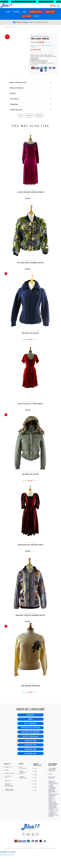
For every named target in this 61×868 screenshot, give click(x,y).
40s (35, 775)
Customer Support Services (53, 770)
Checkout (10, 855)
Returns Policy (52, 778)
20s (35, 768)
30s (35, 771)
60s (35, 781)
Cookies (8, 781)
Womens (39, 115)
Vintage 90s (30, 753)
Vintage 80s (30, 749)
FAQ (50, 774)
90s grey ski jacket (30, 474)
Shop (8, 12)
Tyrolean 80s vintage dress (30, 545)
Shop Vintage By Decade (30, 27)
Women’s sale (36, 12)
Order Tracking (23, 777)
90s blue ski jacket (31, 333)
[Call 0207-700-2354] (58, 6)
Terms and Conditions (9, 790)
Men (24, 12)
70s (20, 115)
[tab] (30, 82)
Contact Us (8, 777)
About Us (9, 767)
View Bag (3, 855)
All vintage (30, 723)
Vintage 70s (30, 745)
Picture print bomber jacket (30, 263)
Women (16, 12)
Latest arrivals (30, 736)
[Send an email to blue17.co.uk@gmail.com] (54, 6)
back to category (10, 27)
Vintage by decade (30, 728)
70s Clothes (43, 27)
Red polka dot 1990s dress (31, 404)
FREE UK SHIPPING (48, 2)
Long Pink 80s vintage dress (31, 192)
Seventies (29, 115)
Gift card (27, 16)
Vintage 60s (30, 741)
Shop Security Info (23, 772)
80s (35, 787)
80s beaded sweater (31, 686)
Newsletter (10, 773)
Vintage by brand (30, 732)
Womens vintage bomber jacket (30, 615)
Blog (37, 16)
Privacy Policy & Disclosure (9, 785)
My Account (23, 768)
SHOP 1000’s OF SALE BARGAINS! (25, 2)
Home (20, 27)
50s (35, 778)
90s (35, 790)
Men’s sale (50, 12)
